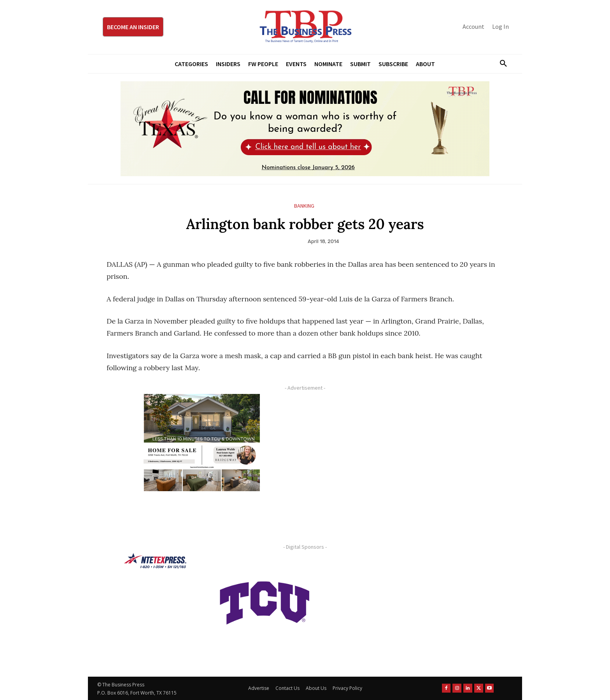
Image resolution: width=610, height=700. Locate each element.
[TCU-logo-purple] (265, 602)
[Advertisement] (404, 448)
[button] (500, 64)
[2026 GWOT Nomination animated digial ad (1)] (305, 129)
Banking (304, 206)
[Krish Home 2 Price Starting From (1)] (202, 443)
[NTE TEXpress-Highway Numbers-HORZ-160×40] (155, 561)
